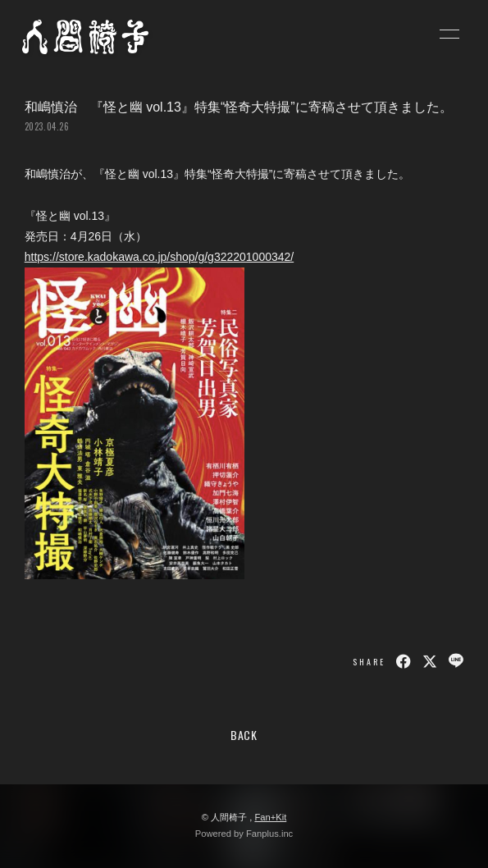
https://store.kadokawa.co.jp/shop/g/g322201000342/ (159, 257)
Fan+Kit (270, 817)
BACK (244, 735)
